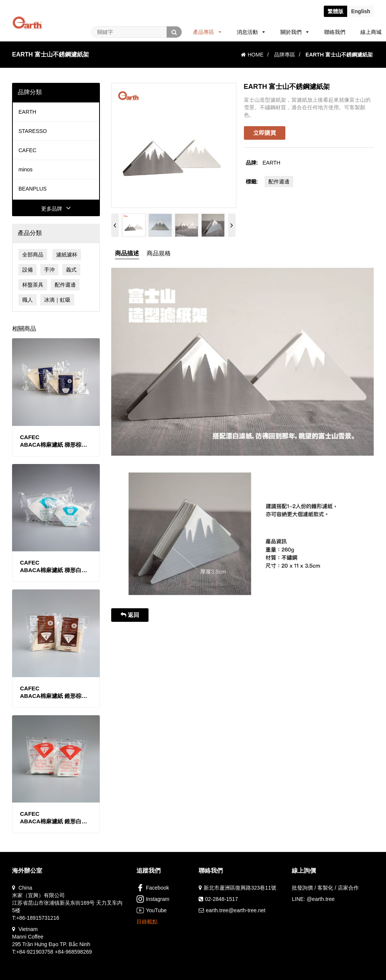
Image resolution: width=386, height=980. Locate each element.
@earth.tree (320, 899)
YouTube (152, 910)
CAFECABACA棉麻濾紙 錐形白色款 (54, 818)
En (361, 11)
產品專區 (207, 32)
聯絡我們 (335, 32)
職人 (28, 300)
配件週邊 (65, 285)
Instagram (153, 899)
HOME (252, 55)
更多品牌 (56, 209)
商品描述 (127, 253)
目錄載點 (147, 922)
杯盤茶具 (33, 285)
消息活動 (251, 32)
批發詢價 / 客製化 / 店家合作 (325, 888)
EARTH (27, 112)
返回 (130, 615)
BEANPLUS (33, 189)
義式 (71, 270)
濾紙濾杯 (67, 255)
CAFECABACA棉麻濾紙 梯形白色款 (54, 567)
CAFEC (27, 150)
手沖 (49, 270)
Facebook (153, 888)
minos (25, 169)
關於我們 (295, 32)
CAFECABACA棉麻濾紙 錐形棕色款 (54, 692)
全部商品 (33, 255)
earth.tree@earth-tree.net (236, 910)
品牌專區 (285, 55)
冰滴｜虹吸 (57, 300)
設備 (28, 270)
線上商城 (371, 32)
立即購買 (265, 133)
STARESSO (33, 131)
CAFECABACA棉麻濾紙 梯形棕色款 (54, 441)
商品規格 (159, 253)
